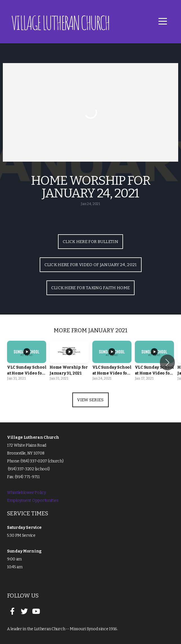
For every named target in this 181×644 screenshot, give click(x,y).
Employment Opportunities (33, 501)
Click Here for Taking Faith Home (91, 288)
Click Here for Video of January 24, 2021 (91, 265)
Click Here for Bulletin (90, 242)
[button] (167, 362)
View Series (90, 400)
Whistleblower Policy (26, 493)
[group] (27, 362)
